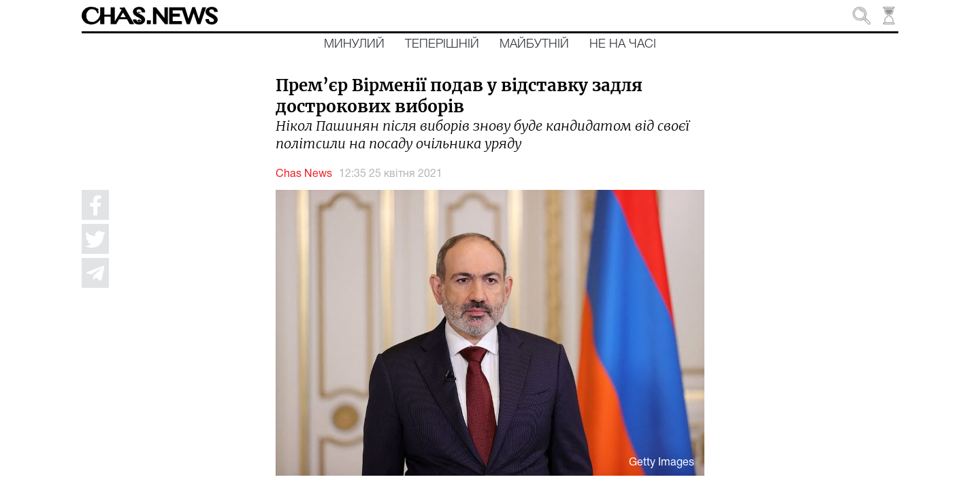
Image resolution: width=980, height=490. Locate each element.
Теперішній (442, 44)
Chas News (304, 174)
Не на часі (623, 44)
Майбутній (534, 44)
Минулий (354, 44)
